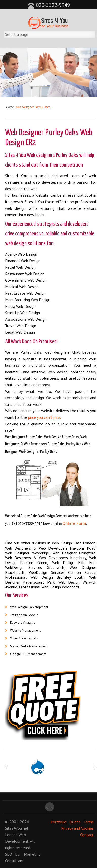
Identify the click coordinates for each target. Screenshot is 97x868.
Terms (89, 822)
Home (10, 107)
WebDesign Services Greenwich (35, 567)
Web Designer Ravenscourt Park (51, 580)
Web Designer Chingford (74, 553)
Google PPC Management (28, 654)
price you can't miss (44, 417)
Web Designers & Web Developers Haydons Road (50, 548)
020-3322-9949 (49, 5)
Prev (7, 765)
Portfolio (58, 822)
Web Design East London (74, 543)
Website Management (25, 630)
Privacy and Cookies (77, 828)
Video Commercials (24, 638)
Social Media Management (29, 646)
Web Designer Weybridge (27, 553)
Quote (75, 822)
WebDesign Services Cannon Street (62, 572)
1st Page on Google (24, 615)
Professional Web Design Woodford (49, 587)
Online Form (74, 523)
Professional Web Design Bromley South (45, 577)
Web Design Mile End (74, 562)
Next (95, 765)
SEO (9, 854)
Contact (87, 835)
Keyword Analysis (23, 623)
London (11, 835)
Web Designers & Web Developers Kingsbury (46, 558)
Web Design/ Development (29, 607)
